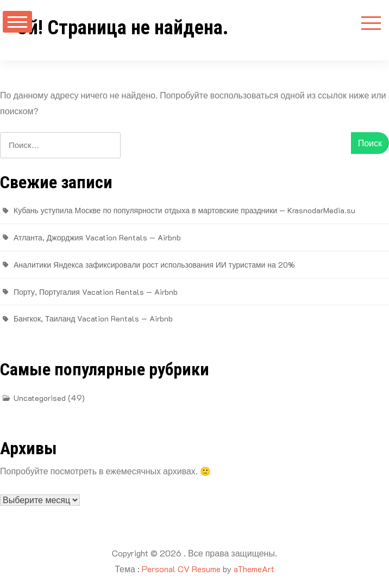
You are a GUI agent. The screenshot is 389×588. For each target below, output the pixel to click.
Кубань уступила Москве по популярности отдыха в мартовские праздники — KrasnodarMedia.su (184, 210)
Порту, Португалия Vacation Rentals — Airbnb (96, 292)
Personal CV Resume (181, 569)
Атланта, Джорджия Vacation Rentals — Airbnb (97, 237)
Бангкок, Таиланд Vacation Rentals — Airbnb (93, 318)
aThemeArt (254, 569)
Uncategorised (40, 398)
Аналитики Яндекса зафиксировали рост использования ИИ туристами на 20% (154, 265)
